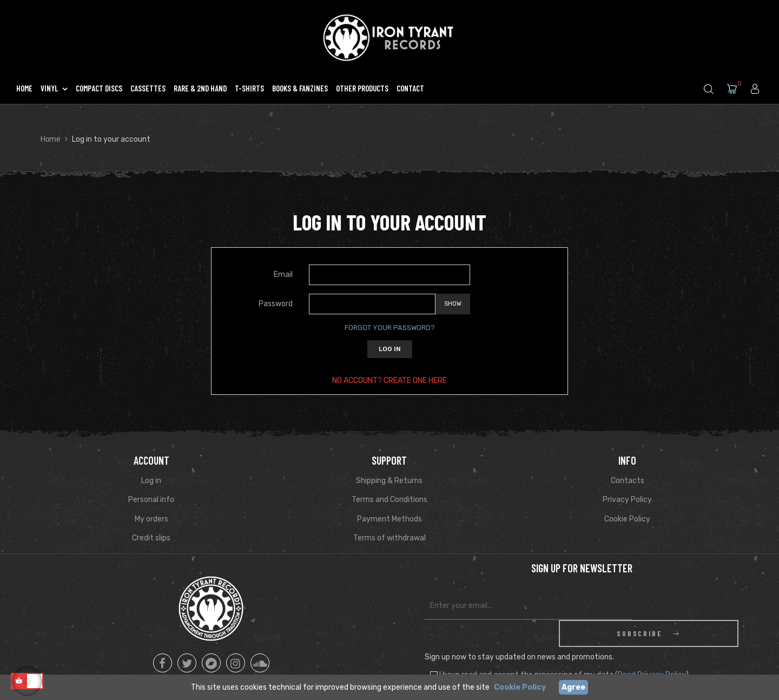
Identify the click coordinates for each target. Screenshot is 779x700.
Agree (573, 687)
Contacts (628, 481)
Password (276, 304)
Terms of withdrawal (389, 538)
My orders (151, 519)
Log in (390, 349)
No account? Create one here (389, 381)
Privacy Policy (627, 500)
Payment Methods (389, 519)
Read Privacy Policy (652, 648)
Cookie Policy (627, 519)
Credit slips (151, 538)
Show (453, 304)
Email (283, 275)
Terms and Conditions (389, 500)
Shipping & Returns (389, 481)
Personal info (151, 500)
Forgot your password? (390, 328)
